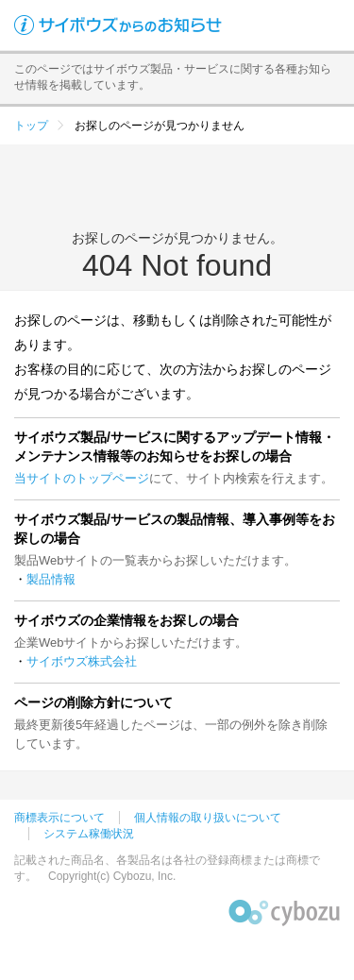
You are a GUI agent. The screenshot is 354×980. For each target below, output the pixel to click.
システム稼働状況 (89, 834)
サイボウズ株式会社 (82, 661)
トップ (31, 126)
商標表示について (59, 818)
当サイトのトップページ (82, 478)
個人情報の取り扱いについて (208, 818)
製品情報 (51, 579)
